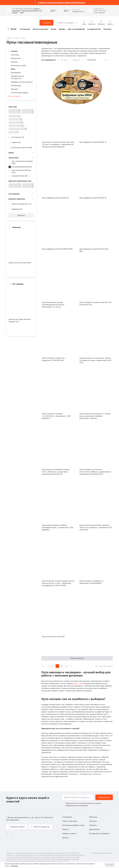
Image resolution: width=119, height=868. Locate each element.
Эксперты (93, 825)
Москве (37, 9)
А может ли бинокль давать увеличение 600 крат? (62, 3)
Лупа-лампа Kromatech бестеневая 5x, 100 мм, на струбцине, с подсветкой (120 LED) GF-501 (96, 527)
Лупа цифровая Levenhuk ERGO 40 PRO (57, 249)
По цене (64, 60)
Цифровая (17, 209)
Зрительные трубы (18, 65)
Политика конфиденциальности (102, 853)
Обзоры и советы (69, 833)
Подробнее (14, 866)
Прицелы (15, 89)
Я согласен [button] (110, 865)
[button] (52, 11)
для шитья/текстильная (21, 171)
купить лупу (78, 683)
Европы (15, 13)
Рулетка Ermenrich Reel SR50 (20, 263)
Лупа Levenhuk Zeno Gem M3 (53, 637)
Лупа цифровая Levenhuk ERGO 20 (55, 198)
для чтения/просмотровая (22, 162)
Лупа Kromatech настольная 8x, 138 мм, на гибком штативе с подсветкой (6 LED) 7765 (95, 360)
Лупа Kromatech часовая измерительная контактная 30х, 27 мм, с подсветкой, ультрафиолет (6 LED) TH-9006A (58, 583)
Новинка (16, 142)
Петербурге (16, 11)
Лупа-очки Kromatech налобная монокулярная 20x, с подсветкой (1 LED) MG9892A (58, 527)
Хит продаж (18, 137)
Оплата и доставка (40, 29)
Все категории (14, 96)
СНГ (40, 11)
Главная (9, 38)
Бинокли (14, 62)
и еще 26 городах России (30, 11)
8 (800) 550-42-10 (78, 12)
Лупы (23, 38)
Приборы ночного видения (22, 82)
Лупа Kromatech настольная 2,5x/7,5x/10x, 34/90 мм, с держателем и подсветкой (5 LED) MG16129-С (95, 472)
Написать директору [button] (41, 827)
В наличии (92, 60)
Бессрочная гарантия (22, 147)
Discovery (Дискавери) (20, 93)
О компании (25, 29)
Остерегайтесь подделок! (99, 833)
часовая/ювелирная (22, 167)
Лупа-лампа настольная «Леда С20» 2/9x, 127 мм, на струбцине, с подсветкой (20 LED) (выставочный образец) (58, 144)
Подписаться (104, 797)
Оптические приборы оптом (73, 825)
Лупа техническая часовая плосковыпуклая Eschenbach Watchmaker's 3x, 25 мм (53, 305)
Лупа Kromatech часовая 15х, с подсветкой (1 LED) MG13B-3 (54, 359)
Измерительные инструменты (17, 77)
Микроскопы (16, 58)
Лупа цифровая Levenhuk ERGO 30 (93, 198)
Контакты (93, 821)
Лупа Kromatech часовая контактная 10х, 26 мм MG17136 (96, 303)
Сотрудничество (94, 29)
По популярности (49, 60)
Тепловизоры (16, 85)
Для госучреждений (76, 29)
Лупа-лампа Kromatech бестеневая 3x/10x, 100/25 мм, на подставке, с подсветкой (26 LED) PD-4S (56, 472)
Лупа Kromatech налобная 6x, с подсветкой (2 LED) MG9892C (92, 582)
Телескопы (15, 55)
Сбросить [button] (21, 215)
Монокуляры (16, 72)
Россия (13, 29)
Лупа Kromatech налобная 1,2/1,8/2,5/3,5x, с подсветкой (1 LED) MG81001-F (56, 416)
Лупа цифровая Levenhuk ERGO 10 (93, 142)
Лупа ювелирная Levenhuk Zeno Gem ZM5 (94, 250)
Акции (53, 29)
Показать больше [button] (77, 658)
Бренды (62, 29)
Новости (66, 829)
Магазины (93, 817)
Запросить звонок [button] (17, 827)
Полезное (107, 29)
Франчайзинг (95, 829)
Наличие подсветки (21, 204)
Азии (22, 13)
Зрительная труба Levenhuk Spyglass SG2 (20, 320)
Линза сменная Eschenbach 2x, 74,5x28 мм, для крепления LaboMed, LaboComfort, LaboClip (95, 416)
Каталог (17, 38)
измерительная (20, 176)
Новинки (76, 60)
